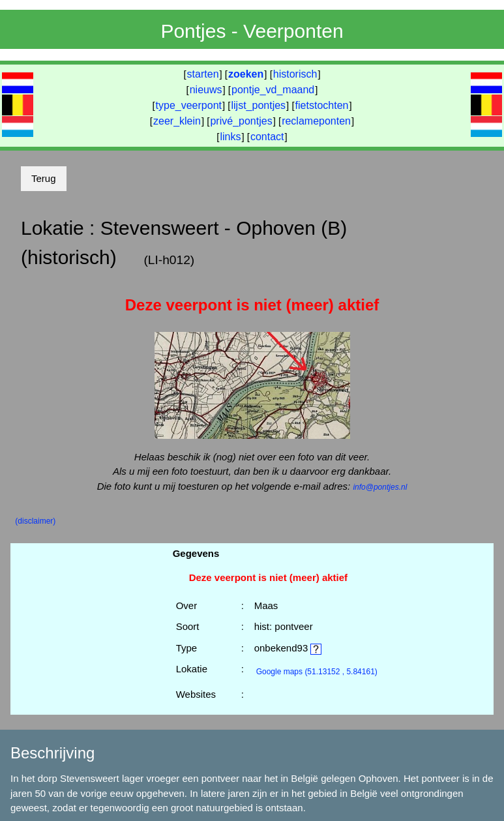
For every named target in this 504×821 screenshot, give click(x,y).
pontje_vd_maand (273, 90)
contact (267, 137)
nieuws (206, 90)
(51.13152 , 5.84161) (317, 672)
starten (203, 74)
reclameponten (316, 121)
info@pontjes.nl (380, 487)
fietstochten (322, 105)
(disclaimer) (35, 521)
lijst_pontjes (258, 105)
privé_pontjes (241, 121)
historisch (295, 74)
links (230, 137)
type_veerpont (189, 105)
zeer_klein (177, 121)
